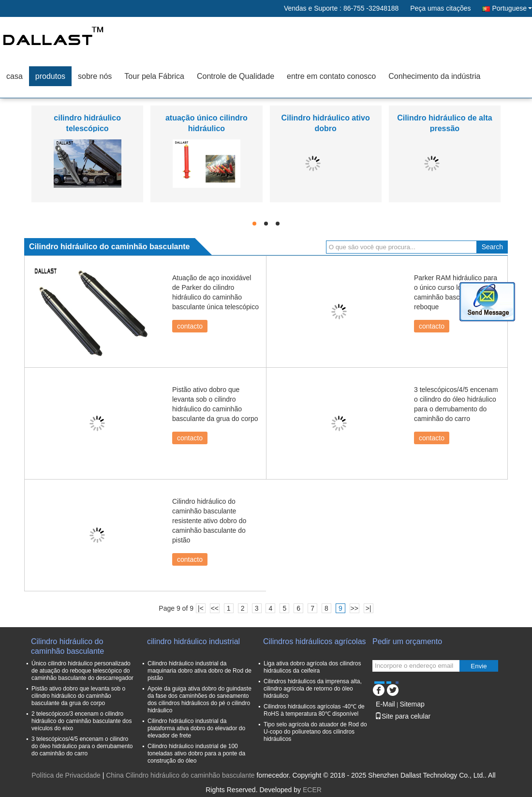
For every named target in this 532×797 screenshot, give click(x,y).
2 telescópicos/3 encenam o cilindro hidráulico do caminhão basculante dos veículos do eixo (81, 721)
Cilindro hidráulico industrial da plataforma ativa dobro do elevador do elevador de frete (196, 728)
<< (215, 608)
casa (15, 76)
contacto (190, 326)
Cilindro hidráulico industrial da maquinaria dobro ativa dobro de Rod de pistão (199, 671)
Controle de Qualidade (236, 76)
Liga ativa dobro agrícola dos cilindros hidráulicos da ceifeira (312, 667)
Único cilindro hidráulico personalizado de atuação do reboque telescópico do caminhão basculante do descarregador (82, 671)
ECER (312, 790)
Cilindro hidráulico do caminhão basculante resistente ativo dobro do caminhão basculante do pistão (209, 521)
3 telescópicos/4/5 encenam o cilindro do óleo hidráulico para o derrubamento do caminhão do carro (82, 746)
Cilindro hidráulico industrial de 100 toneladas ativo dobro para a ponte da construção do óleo (196, 753)
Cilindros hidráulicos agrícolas (315, 641)
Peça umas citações (440, 8)
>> (355, 608)
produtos (50, 76)
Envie (479, 666)
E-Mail (385, 704)
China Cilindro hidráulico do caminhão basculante (180, 775)
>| (369, 608)
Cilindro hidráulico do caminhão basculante (67, 646)
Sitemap (412, 704)
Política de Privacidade (66, 775)
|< (201, 608)
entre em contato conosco (331, 76)
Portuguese (512, 8)
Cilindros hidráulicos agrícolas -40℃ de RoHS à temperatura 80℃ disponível (314, 710)
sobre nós (95, 76)
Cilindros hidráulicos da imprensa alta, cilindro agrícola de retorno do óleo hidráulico (313, 689)
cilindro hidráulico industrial (193, 641)
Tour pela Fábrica (154, 76)
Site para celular (403, 716)
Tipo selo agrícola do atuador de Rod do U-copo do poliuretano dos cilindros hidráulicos (315, 732)
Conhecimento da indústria (434, 76)
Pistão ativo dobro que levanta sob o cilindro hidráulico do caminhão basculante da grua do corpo (78, 696)
